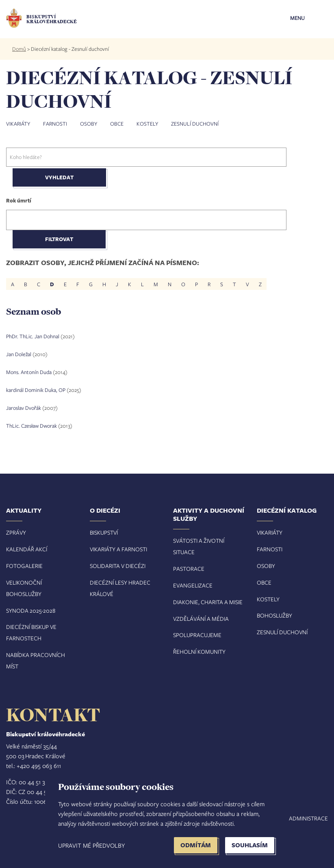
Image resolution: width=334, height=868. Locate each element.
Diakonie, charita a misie (208, 602)
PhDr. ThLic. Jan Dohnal (33, 336)
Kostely (147, 124)
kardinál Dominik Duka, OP (36, 390)
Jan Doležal (19, 354)
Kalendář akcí (27, 549)
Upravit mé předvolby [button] (91, 845)
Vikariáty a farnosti (118, 549)
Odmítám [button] (196, 845)
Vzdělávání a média (201, 619)
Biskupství (104, 532)
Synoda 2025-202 (29, 610)
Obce (117, 124)
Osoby (89, 124)
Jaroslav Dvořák (24, 408)
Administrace (308, 818)
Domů (19, 49)
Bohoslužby (274, 615)
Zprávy (16, 532)
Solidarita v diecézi (118, 566)
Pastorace (189, 569)
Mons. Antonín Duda (29, 372)
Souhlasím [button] (250, 845)
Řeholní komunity (199, 652)
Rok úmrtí (19, 200)
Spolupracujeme (197, 635)
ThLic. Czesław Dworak (31, 426)
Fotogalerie (24, 566)
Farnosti (55, 124)
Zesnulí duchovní (195, 124)
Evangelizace (193, 585)
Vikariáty (18, 124)
